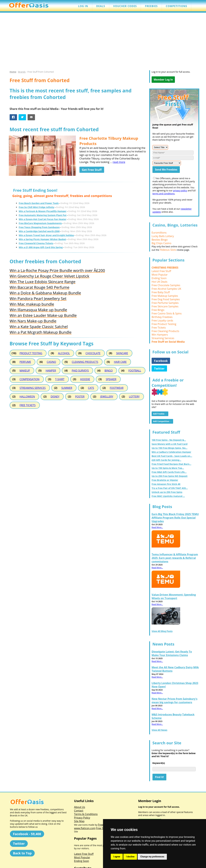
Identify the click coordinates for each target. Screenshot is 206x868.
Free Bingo (158, 310)
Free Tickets (159, 328)
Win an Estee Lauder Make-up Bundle (43, 315)
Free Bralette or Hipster (165, 480)
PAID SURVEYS (80, 371)
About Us (80, 807)
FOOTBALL (135, 371)
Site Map (79, 821)
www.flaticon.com (85, 828)
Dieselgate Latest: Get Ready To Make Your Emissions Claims (172, 653)
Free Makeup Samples (165, 296)
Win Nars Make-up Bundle (33, 321)
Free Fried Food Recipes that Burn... (171, 464)
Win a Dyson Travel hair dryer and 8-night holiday (46, 235)
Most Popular (160, 275)
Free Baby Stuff (161, 292)
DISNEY (55, 397)
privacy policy (180, 190)
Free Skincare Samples (165, 306)
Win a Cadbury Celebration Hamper (171, 452)
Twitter (159, 368)
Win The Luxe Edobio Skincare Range (43, 282)
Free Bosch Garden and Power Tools (39, 203)
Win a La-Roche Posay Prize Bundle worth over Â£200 (57, 270)
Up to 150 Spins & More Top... (168, 468)
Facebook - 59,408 (27, 834)
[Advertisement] (103, 43)
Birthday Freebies (162, 317)
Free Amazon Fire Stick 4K (166, 484)
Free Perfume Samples (165, 303)
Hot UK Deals (159, 282)
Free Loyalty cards (162, 321)
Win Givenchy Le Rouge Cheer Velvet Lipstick (49, 276)
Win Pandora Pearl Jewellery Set (38, 298)
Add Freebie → (160, 414)
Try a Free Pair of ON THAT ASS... (170, 488)
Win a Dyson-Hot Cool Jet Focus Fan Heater (43, 219)
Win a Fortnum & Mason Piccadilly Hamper (43, 211)
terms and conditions (163, 194)
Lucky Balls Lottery (163, 236)
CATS (91, 388)
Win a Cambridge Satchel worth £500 (39, 231)
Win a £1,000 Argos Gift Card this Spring (41, 247)
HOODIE (85, 379)
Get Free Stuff (92, 170)
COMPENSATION (30, 379)
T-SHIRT (60, 379)
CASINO (51, 362)
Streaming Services (163, 338)
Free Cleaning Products (165, 331)
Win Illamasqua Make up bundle (38, 310)
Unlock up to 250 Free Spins (167, 492)
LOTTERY (134, 397)
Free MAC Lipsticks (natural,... (168, 496)
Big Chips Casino (161, 243)
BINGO (109, 371)
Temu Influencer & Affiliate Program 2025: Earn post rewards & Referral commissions (175, 558)
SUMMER (67, 388)
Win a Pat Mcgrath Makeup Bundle (41, 332)
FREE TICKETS (28, 405)
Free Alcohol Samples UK (166, 289)
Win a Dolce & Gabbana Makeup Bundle (45, 293)
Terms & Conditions (86, 814)
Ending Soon (159, 278)
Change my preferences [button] (152, 857)
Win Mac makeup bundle (32, 304)
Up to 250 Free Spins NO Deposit (170, 476)
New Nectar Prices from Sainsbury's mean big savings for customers (174, 701)
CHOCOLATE (93, 353)
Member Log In (163, 80)
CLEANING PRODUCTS (85, 362)
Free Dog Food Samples (166, 299)
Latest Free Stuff (161, 271)
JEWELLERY (107, 397)
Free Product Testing (164, 324)
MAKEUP (25, 371)
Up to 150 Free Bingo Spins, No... (170, 448)
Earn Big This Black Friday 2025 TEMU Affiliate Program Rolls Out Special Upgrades (175, 518)
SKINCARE (122, 353)
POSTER (80, 397)
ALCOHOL (64, 353)
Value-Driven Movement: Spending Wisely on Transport (174, 596)
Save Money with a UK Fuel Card (170, 444)
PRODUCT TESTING (31, 353)
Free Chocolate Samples (166, 285)
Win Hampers (160, 335)
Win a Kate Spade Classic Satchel (39, 327)
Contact (79, 811)
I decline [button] (130, 857)
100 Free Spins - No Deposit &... (169, 440)
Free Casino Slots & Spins (167, 313)
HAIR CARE (120, 362)
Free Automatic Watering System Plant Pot (43, 215)
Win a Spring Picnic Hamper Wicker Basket (42, 239)
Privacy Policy (82, 818)
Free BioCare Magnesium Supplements (40, 223)
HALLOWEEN (27, 397)
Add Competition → (162, 421)
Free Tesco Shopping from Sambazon (39, 227)
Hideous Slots (168, 250)
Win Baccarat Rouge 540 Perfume (40, 287)
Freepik (102, 825)
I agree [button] (117, 857)
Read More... (157, 527)
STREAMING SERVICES (33, 388)
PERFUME (25, 362)
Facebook (161, 361)
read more (119, 162)
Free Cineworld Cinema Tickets (36, 243)
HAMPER (51, 371)
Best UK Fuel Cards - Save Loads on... (172, 456)
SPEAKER (111, 379)
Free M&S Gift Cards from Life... (169, 472)
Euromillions (159, 233)
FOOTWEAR (117, 388)
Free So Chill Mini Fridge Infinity (36, 207)
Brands (22, 72)
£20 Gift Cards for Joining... (166, 460)
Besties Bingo (160, 240)
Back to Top (22, 853)
